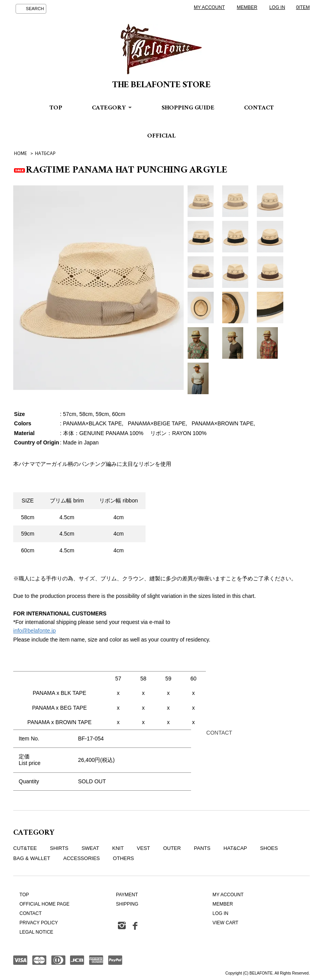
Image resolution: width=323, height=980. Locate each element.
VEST (144, 848)
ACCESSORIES (82, 858)
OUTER (172, 848)
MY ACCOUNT (209, 7)
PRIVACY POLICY (39, 923)
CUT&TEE (25, 848)
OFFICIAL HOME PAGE (45, 904)
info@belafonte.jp (34, 631)
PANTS (202, 848)
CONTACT (259, 108)
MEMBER (247, 7)
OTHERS (123, 858)
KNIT (118, 848)
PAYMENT (127, 895)
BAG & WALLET (32, 858)
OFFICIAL (161, 137)
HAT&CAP (45, 153)
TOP (56, 108)
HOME (20, 153)
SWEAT (90, 848)
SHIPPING (127, 904)
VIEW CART (225, 923)
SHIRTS (59, 848)
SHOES (269, 848)
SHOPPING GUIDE (188, 108)
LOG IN (277, 7)
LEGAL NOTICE (36, 932)
